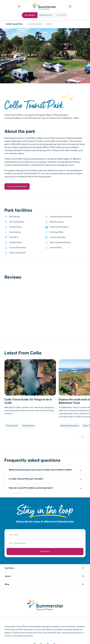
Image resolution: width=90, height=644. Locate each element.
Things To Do (12, 426)
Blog (7, 584)
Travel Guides (28, 426)
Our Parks (10, 568)
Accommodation (35, 24)
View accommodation (17, 186)
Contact (49, 24)
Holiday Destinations (70, 426)
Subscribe (45, 551)
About (8, 576)
